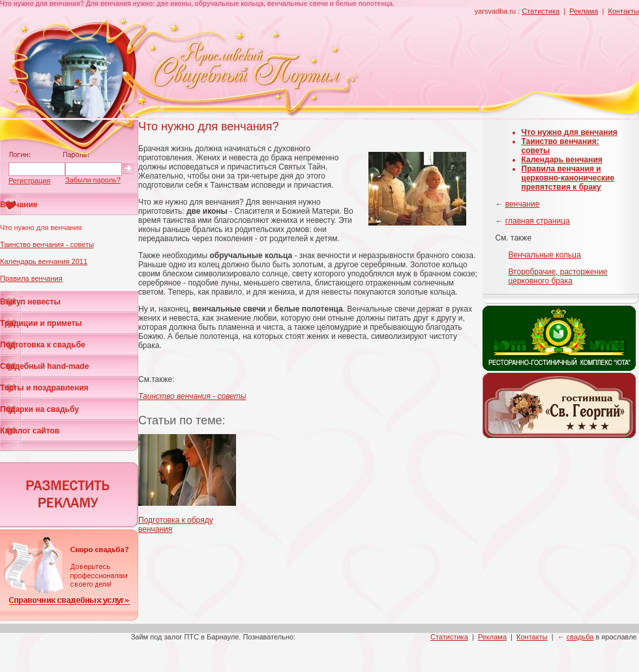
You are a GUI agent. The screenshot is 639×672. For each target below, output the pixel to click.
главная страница (538, 221)
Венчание (19, 205)
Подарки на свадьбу (39, 409)
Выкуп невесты (30, 302)
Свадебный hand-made (44, 366)
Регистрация (29, 181)
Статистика (541, 11)
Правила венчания (31, 278)
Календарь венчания (562, 160)
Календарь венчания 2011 (44, 261)
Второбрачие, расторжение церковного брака (558, 276)
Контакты (623, 11)
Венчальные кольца (545, 255)
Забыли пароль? (93, 180)
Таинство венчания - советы (47, 244)
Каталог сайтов (30, 431)
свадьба (580, 637)
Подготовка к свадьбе (43, 345)
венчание (522, 204)
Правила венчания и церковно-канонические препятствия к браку (568, 178)
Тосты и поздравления (44, 388)
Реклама (584, 11)
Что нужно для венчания (41, 227)
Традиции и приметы (41, 323)
